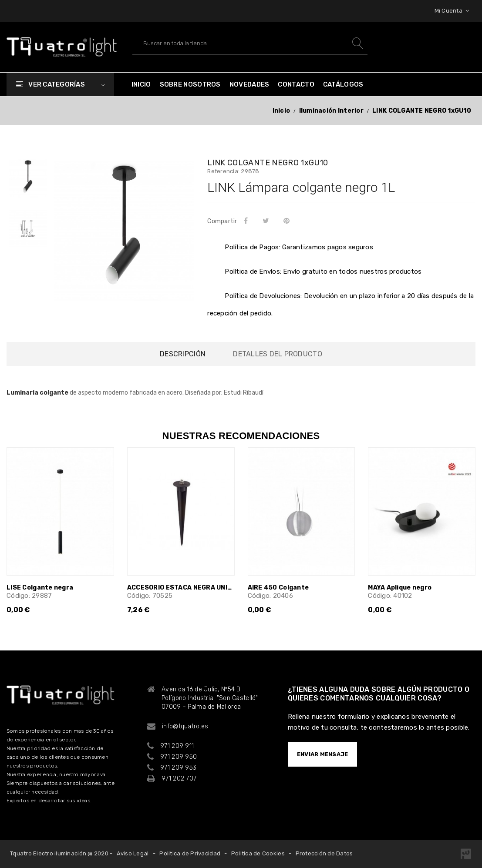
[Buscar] (250, 43)
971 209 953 (178, 768)
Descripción (183, 354)
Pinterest (288, 221)
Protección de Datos (324, 853)
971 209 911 (177, 746)
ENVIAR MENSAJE (323, 754)
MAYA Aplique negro (400, 588)
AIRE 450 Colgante (278, 588)
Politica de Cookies (258, 853)
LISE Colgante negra (40, 588)
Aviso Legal (133, 853)
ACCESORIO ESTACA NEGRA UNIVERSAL (181, 588)
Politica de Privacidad (190, 853)
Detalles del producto (277, 354)
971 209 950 (179, 757)
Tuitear (267, 221)
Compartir (248, 221)
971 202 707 (179, 779)
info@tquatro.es (185, 726)
